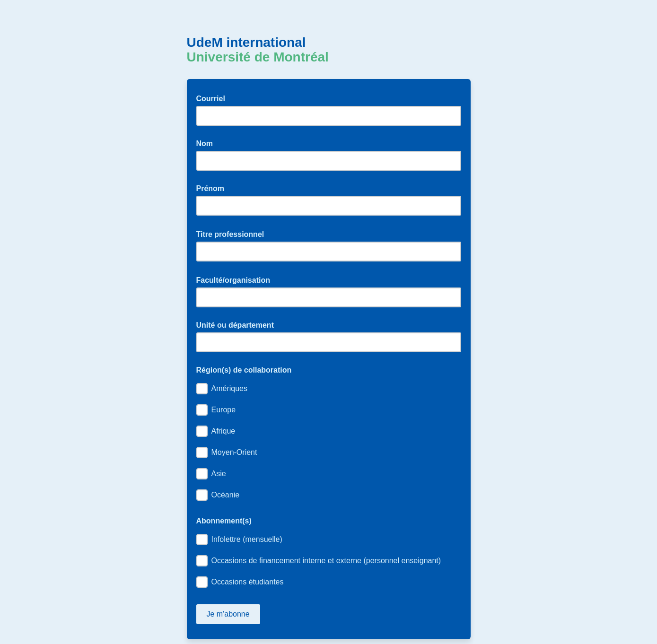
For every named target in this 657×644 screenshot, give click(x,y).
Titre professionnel (233, 234)
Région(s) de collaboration (244, 370)
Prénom (210, 188)
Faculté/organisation (236, 279)
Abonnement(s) (224, 521)
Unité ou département (235, 325)
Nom (205, 144)
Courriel (214, 98)
